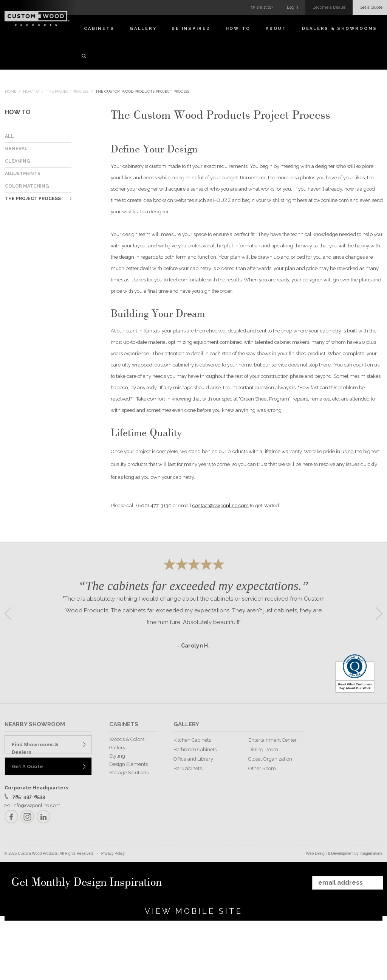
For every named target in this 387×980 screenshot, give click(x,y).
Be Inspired (191, 29)
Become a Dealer (329, 7)
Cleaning (18, 161)
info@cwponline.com (36, 805)
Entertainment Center (272, 740)
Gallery (143, 29)
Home (11, 91)
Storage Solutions (129, 773)
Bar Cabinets (188, 768)
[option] (193, 611)
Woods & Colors (127, 739)
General (16, 149)
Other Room (262, 768)
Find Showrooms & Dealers (35, 748)
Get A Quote (27, 766)
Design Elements (128, 764)
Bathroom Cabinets (195, 749)
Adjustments (23, 174)
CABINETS (124, 724)
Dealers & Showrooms (340, 29)
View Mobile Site (194, 911)
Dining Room (263, 749)
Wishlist (262, 7)
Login (293, 7)
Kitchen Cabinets (192, 740)
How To (238, 29)
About (276, 29)
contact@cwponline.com (221, 506)
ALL (9, 136)
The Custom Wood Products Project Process (142, 91)
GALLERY (186, 724)
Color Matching (27, 186)
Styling (117, 756)
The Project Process (67, 91)
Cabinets (99, 29)
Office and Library (193, 759)
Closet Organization (270, 759)
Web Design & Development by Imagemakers (344, 853)
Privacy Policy (113, 853)
